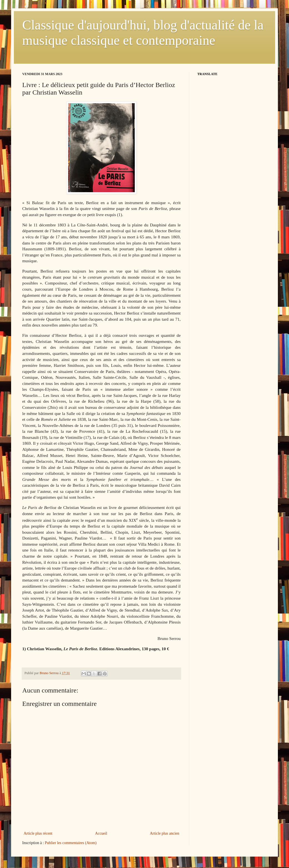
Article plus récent (38, 833)
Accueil (101, 833)
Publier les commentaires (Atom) (71, 843)
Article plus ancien (165, 833)
